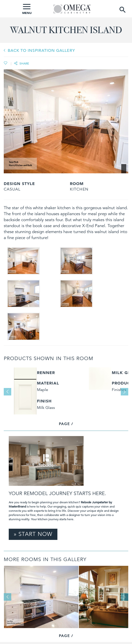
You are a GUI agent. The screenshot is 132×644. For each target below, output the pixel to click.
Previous (7, 392)
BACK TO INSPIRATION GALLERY (41, 51)
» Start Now (33, 534)
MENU (27, 9)
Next (125, 392)
